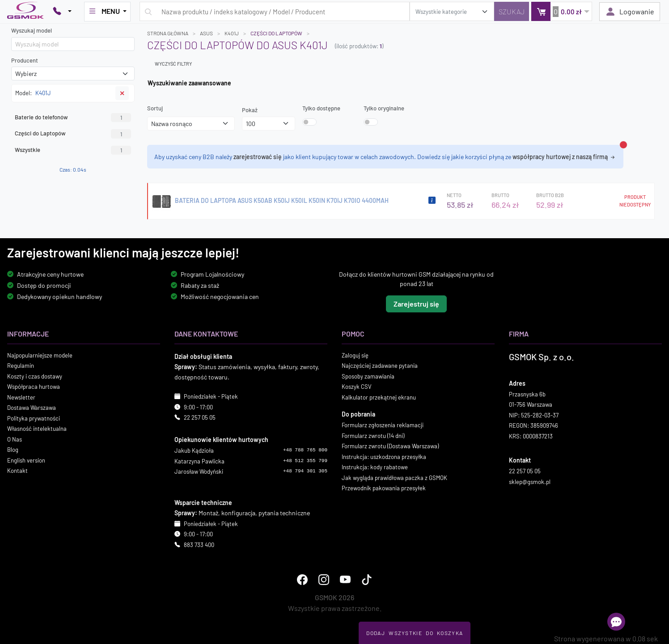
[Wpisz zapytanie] (275, 11)
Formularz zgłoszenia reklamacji (383, 425)
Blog (13, 450)
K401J (232, 33)
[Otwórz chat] (616, 622)
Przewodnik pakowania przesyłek (384, 488)
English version (26, 460)
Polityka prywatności (34, 418)
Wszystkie (73, 150)
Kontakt (17, 471)
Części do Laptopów (73, 134)
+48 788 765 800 (305, 450)
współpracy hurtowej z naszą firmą (564, 157)
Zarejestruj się (416, 303)
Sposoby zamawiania (368, 376)
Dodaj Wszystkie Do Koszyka (415, 633)
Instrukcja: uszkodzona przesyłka (384, 456)
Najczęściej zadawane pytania (380, 366)
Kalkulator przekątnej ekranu (379, 397)
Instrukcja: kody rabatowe (375, 467)
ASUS (206, 33)
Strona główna (168, 33)
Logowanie (630, 12)
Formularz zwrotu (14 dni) (373, 435)
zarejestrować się (258, 157)
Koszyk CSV (357, 387)
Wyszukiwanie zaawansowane (189, 83)
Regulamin (21, 366)
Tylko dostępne (321, 108)
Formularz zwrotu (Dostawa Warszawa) (390, 446)
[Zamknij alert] (623, 145)
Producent (25, 60)
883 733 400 (199, 544)
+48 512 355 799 (305, 460)
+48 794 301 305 (305, 471)
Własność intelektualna (37, 429)
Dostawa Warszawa (32, 408)
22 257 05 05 (200, 417)
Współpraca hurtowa (34, 387)
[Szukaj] (512, 11)
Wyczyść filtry (173, 64)
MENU (105, 11)
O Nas (15, 439)
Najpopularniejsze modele (40, 355)
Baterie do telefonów (73, 118)
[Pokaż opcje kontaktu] (62, 12)
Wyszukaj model (32, 30)
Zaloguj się (355, 355)
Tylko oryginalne (384, 108)
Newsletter (21, 397)
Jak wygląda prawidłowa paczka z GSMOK (394, 477)
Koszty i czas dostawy (35, 376)
